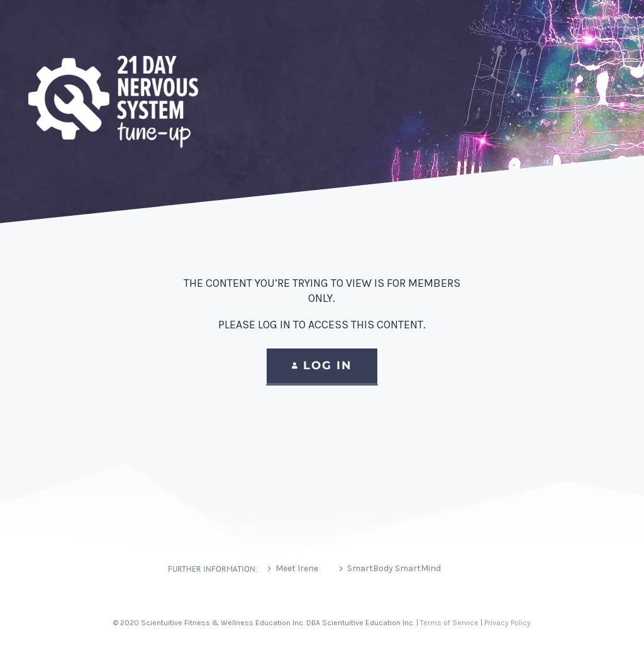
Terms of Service (449, 623)
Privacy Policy (508, 623)
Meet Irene (297, 568)
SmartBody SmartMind (394, 568)
